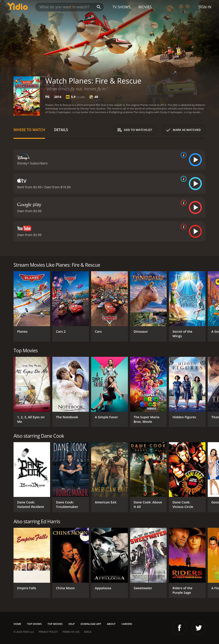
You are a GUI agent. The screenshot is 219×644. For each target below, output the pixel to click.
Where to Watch (29, 130)
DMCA (88, 632)
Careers (127, 624)
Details (61, 130)
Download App (91, 624)
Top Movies (55, 624)
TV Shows (121, 7)
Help (72, 624)
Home (17, 624)
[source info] (183, 155)
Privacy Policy (48, 632)
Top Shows (34, 624)
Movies (145, 7)
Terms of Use (71, 632)
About (111, 624)
